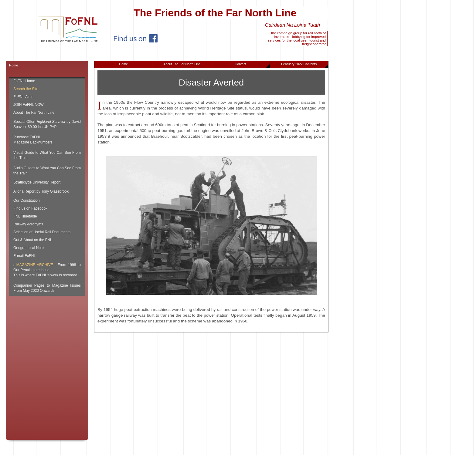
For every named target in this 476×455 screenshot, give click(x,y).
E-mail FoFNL (25, 256)
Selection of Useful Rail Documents (42, 232)
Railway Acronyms (28, 224)
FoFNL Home (24, 81)
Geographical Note (29, 248)
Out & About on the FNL (33, 240)
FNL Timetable (25, 216)
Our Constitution (27, 201)
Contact (252, 65)
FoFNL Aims (23, 97)
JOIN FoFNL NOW (29, 105)
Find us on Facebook (30, 208)
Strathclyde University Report (37, 182)
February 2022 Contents (304, 65)
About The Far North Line (182, 64)
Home (123, 64)
